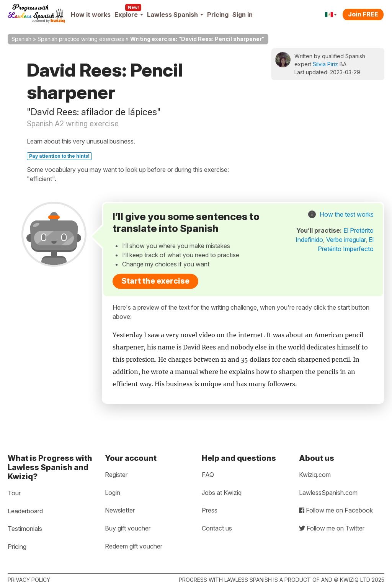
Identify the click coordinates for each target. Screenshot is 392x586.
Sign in (243, 15)
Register (116, 475)
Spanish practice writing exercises (81, 39)
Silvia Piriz (325, 64)
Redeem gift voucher (134, 546)
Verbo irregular (346, 240)
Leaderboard (25, 511)
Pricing (218, 15)
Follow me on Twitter (332, 528)
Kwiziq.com (315, 475)
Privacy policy (29, 580)
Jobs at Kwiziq (222, 493)
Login (113, 493)
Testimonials (25, 529)
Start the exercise (155, 281)
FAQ (208, 475)
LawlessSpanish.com (328, 493)
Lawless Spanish (175, 15)
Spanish (21, 39)
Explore (129, 15)
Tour (14, 493)
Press (210, 510)
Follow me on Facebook (336, 510)
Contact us (217, 528)
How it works (91, 15)
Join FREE (363, 14)
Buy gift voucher (128, 528)
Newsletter (120, 510)
